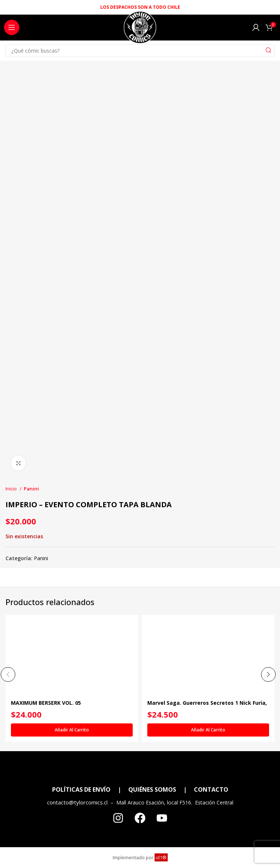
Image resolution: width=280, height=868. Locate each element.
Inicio (12, 489)
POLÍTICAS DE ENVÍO (81, 789)
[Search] (140, 51)
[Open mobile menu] (12, 27)
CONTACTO (211, 789)
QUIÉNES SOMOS (152, 789)
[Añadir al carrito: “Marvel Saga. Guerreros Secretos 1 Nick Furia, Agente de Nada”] (208, 730)
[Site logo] (140, 29)
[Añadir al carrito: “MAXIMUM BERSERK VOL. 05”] (72, 730)
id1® (161, 857)
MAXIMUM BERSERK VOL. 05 (46, 703)
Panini (31, 489)
